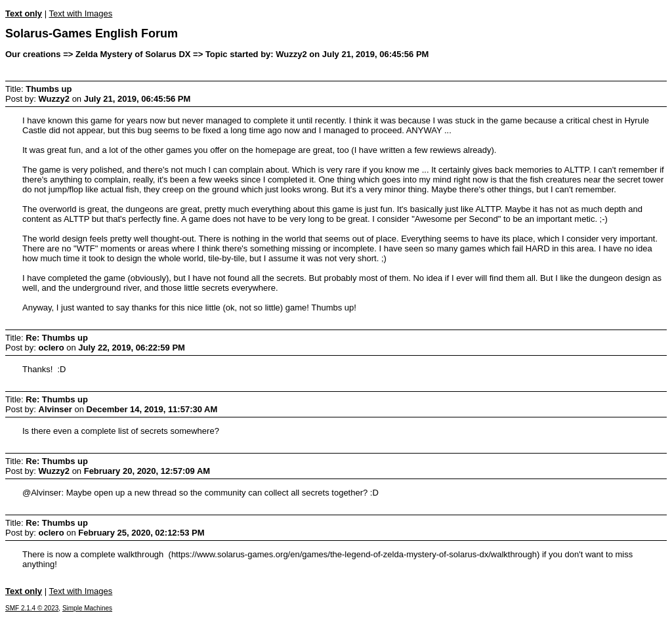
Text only (24, 13)
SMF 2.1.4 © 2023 (32, 608)
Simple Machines (87, 608)
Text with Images (80, 13)
